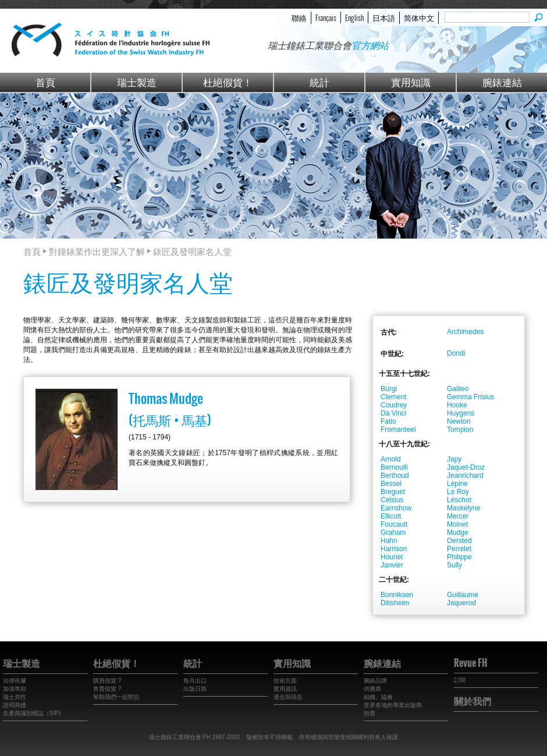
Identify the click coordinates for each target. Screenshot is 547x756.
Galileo (458, 389)
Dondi (456, 353)
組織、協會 (378, 697)
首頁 (45, 82)
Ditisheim (395, 603)
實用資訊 (285, 689)
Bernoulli (394, 467)
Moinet (457, 524)
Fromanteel (398, 430)
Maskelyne (463, 508)
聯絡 (299, 17)
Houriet (392, 557)
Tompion (460, 430)
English (354, 17)
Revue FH (470, 663)
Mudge (458, 533)
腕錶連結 (502, 82)
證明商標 (15, 705)
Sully (454, 565)
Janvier (392, 565)
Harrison (394, 549)
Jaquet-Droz (466, 467)
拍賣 (370, 713)
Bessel (391, 484)
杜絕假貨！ (228, 82)
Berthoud (395, 475)
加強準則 (15, 689)
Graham (393, 533)
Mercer (458, 516)
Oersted (459, 541)
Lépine (457, 484)
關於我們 (473, 701)
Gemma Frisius (470, 397)
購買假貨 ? (107, 681)
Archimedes (465, 332)
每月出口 (195, 681)
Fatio (388, 421)
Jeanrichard (465, 475)
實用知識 (411, 82)
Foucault (394, 524)
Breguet (393, 492)
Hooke (457, 405)
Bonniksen (397, 595)
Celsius (392, 500)
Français (326, 17)
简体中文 (419, 17)
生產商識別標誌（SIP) (32, 713)
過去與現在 (288, 697)
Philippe (459, 557)
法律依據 (15, 681)
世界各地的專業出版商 (393, 705)
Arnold (391, 459)
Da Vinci (393, 413)
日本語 (384, 17)
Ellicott (391, 516)
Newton (459, 421)
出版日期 (195, 689)
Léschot (459, 500)
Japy (454, 459)
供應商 (372, 689)
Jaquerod (461, 603)
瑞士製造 (137, 82)
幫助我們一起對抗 (116, 697)
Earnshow (396, 508)
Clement (394, 397)
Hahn (389, 541)
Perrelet (459, 549)
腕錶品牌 (375, 681)
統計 (319, 82)
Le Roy (458, 492)
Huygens (461, 413)
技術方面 (285, 681)
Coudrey (394, 405)
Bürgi (389, 389)
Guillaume (463, 595)
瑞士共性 (15, 697)
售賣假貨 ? (107, 689)
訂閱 (460, 680)
